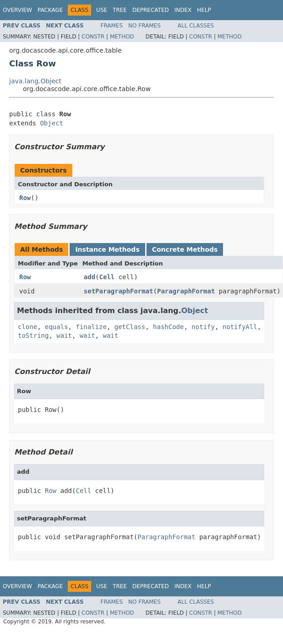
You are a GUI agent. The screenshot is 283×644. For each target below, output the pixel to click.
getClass (130, 327)
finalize (91, 327)
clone (27, 327)
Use (102, 10)
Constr (93, 37)
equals (57, 327)
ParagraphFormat (186, 291)
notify (203, 327)
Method (122, 37)
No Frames (144, 26)
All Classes (196, 26)
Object (52, 123)
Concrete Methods (185, 249)
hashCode (168, 327)
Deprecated (151, 10)
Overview (17, 10)
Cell (107, 277)
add (90, 277)
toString (33, 336)
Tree (120, 10)
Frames (112, 26)
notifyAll (240, 327)
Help (204, 10)
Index (183, 10)
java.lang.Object (35, 81)
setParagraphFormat (119, 291)
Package (50, 10)
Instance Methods (107, 249)
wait (64, 336)
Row (25, 198)
